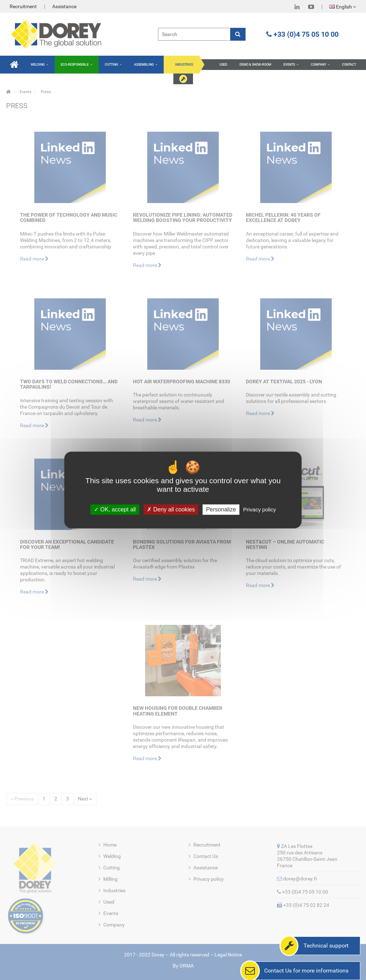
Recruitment (23, 6)
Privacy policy (259, 509)
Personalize (221, 509)
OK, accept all (115, 509)
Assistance (64, 6)
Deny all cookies (171, 509)
